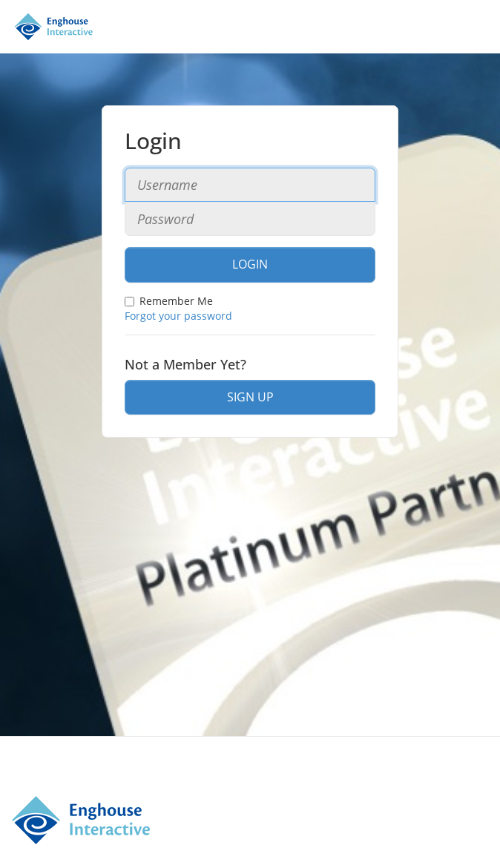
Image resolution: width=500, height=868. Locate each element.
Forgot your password (178, 316)
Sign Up (250, 397)
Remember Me (169, 301)
